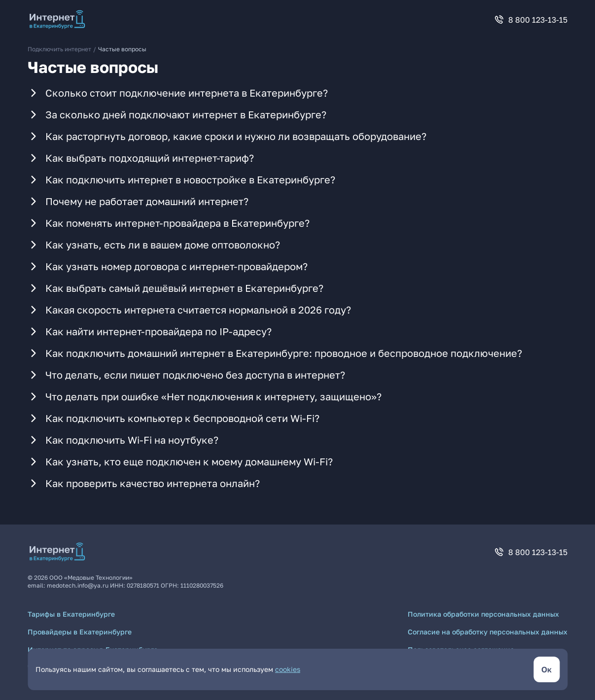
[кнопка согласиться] (546, 669)
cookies (288, 669)
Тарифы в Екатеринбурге (71, 614)
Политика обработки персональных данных (483, 614)
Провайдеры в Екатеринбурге (80, 632)
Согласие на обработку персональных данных (488, 632)
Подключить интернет (59, 49)
